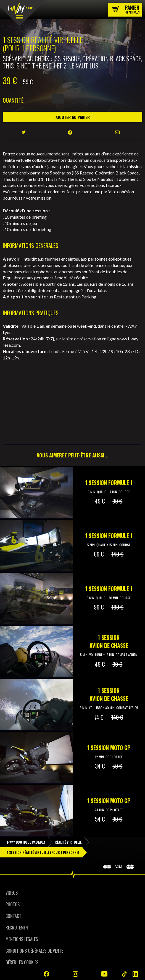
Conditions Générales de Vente (34, 951)
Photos (13, 904)
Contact (13, 916)
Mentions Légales (22, 939)
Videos (12, 893)
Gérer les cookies (22, 962)
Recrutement (18, 928)
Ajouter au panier (73, 117)
